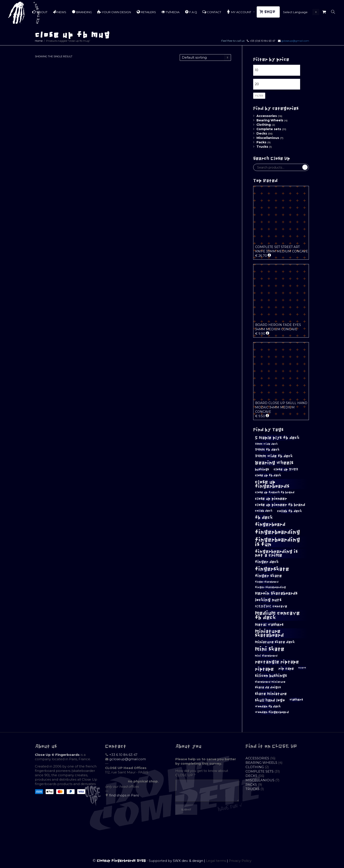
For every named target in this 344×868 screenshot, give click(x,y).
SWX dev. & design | (189, 861)
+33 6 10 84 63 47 (123, 755)
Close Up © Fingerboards (57, 755)
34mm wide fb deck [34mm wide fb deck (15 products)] (274, 456)
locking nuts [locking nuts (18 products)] (268, 600)
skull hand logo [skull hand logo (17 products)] (270, 700)
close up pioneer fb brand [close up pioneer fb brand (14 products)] (280, 505)
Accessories (267, 116)
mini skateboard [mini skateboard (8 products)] (266, 656)
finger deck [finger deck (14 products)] (267, 562)
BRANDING (82, 12)
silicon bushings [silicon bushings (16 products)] (271, 676)
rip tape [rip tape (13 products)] (286, 669)
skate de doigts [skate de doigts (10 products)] (268, 687)
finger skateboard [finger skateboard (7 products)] (267, 582)
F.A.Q (191, 12)
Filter (259, 96)
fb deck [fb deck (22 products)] (264, 517)
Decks (262, 133)
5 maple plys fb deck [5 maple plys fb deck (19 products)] (277, 438)
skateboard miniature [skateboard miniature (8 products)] (270, 682)
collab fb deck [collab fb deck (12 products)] (289, 511)
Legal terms (216, 861)
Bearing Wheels (270, 120)
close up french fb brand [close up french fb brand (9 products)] (275, 492)
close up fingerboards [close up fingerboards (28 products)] (272, 484)
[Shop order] (205, 58)
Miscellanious (268, 138)
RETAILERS (146, 12)
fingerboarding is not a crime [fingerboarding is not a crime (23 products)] (276, 553)
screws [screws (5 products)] (302, 668)
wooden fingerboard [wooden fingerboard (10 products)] (272, 712)
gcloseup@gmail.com (295, 41)
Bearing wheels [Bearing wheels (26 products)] (274, 463)
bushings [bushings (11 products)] (262, 469)
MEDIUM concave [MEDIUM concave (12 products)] (271, 606)
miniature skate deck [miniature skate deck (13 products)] (275, 642)
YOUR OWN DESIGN (114, 12)
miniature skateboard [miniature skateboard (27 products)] (269, 633)
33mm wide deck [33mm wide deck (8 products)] (266, 444)
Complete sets (269, 129)
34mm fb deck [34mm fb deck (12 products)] (267, 450)
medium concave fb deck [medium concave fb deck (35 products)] (277, 615)
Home (39, 41)
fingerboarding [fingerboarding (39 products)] (278, 532)
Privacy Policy (240, 861)
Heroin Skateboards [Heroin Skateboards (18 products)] (276, 593)
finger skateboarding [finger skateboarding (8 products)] (270, 587)
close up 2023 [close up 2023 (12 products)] (286, 469)
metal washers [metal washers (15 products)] (269, 625)
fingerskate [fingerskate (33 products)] (272, 569)
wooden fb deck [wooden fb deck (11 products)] (268, 706)
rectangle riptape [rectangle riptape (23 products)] (277, 662)
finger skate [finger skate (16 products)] (268, 576)
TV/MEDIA (170, 12)
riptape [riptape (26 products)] (264, 669)
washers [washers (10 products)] (296, 700)
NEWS (59, 12)
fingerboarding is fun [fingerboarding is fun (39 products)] (278, 542)
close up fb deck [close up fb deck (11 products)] (268, 475)
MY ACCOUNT (239, 12)
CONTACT (212, 12)
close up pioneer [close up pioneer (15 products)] (271, 499)
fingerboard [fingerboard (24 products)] (270, 525)
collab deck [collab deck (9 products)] (264, 511)
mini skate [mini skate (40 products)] (270, 649)
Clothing (264, 125)
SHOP (268, 12)
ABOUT (40, 12)
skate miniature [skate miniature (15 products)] (271, 694)
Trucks (262, 147)
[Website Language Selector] (300, 12)
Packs (261, 142)
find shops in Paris (124, 795)
